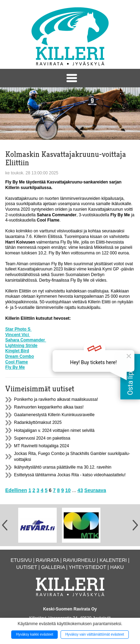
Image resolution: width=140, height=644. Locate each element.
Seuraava (95, 490)
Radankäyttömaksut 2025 (38, 422)
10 (68, 490)
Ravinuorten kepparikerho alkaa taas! (49, 407)
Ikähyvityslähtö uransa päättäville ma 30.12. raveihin (63, 467)
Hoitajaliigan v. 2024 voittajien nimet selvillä (54, 430)
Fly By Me (15, 367)
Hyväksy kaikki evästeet (35, 634)
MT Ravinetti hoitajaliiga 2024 (41, 446)
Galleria (53, 567)
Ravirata (47, 560)
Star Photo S (18, 329)
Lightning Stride (21, 346)
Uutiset (27, 567)
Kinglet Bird (17, 351)
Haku (117, 567)
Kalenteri (113, 560)
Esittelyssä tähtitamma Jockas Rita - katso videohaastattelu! (70, 475)
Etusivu (21, 560)
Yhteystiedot (87, 567)
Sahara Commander (26, 340)
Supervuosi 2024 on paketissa (42, 438)
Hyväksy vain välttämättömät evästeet (94, 634)
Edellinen (16, 490)
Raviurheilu (79, 560)
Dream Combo (20, 356)
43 (80, 490)
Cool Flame (17, 362)
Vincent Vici (18, 335)
